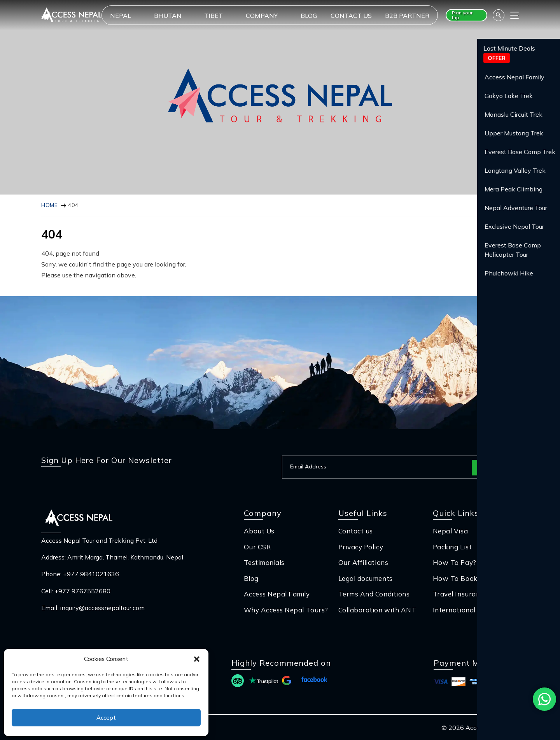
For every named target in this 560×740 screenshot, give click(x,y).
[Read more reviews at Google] (287, 682)
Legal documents (366, 578)
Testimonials (264, 562)
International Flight (464, 610)
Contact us (351, 16)
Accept (106, 718)
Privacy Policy (361, 547)
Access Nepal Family (277, 594)
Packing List (452, 547)
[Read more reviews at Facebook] (314, 682)
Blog (309, 16)
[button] (197, 659)
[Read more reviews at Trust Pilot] (264, 682)
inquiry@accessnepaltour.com (102, 608)
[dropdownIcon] (142, 16)
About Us (259, 531)
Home (50, 205)
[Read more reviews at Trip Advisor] (238, 682)
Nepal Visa (450, 531)
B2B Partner (407, 16)
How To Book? (457, 578)
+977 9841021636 (91, 574)
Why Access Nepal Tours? (286, 610)
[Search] (499, 15)
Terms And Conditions (374, 594)
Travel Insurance (460, 594)
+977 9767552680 (82, 591)
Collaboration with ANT (377, 610)
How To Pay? (455, 562)
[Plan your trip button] (466, 15)
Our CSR (258, 547)
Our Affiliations (363, 562)
